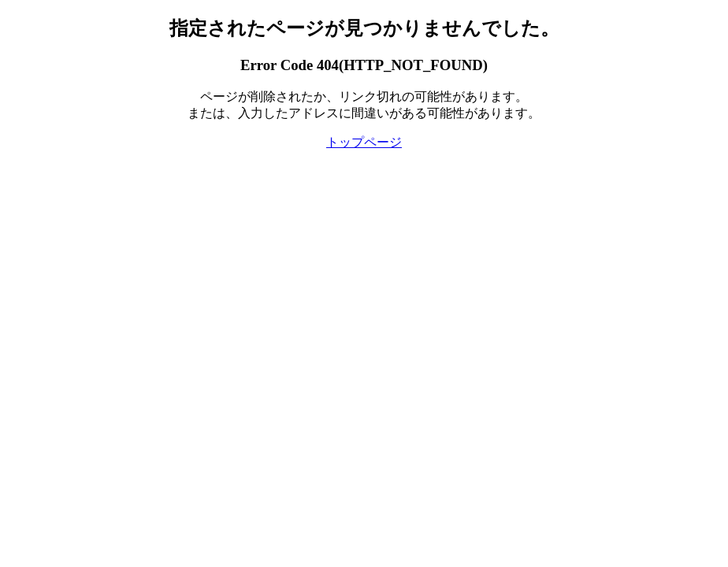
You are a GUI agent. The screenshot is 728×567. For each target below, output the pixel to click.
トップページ (364, 142)
